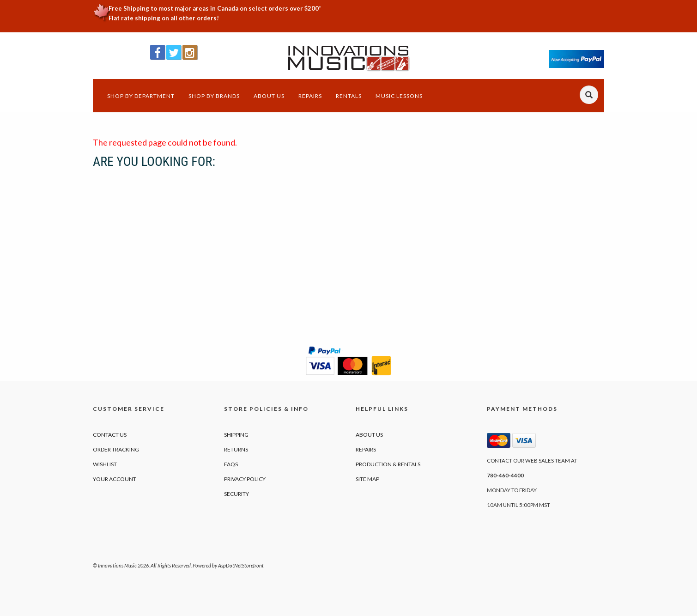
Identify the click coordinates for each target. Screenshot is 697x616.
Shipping (236, 435)
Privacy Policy (245, 479)
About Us (269, 96)
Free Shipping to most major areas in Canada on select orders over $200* (215, 8)
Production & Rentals (388, 464)
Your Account (115, 479)
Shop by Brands (214, 96)
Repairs (310, 96)
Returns (236, 449)
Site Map (367, 479)
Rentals (349, 96)
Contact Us (110, 435)
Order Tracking (116, 449)
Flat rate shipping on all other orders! (164, 18)
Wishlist (105, 464)
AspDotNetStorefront (241, 565)
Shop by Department (141, 96)
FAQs (231, 464)
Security (236, 494)
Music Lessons (399, 96)
